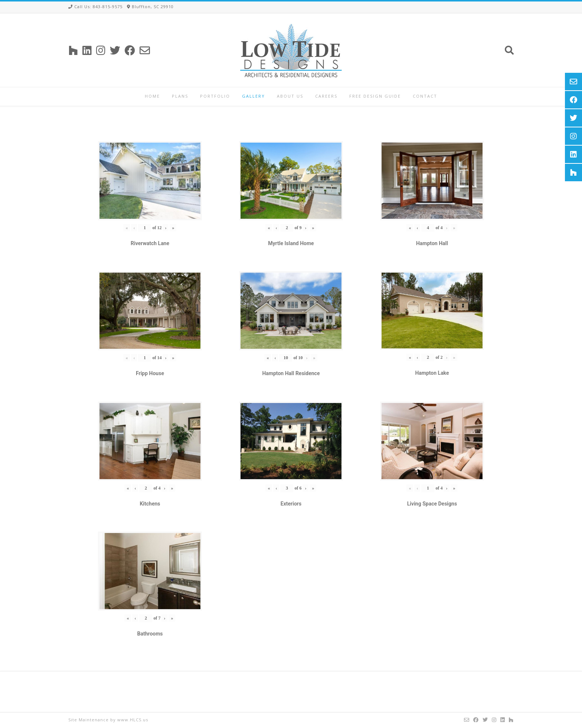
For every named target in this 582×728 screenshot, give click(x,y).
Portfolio (215, 96)
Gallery (254, 96)
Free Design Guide (375, 96)
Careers (326, 96)
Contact (425, 96)
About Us (290, 96)
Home (152, 96)
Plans (180, 96)
